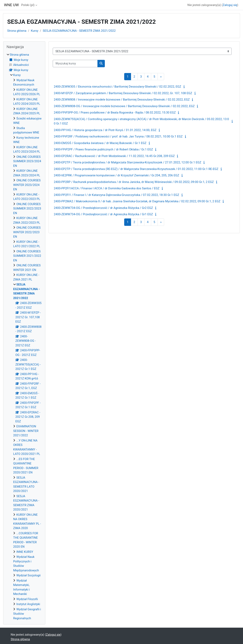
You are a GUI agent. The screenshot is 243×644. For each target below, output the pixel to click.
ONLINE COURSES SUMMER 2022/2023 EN (27, 209)
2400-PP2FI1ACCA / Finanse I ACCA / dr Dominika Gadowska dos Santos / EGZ (107, 188)
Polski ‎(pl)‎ (28, 5)
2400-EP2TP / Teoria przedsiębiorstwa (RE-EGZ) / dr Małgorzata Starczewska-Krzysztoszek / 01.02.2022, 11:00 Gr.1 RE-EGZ (136, 169)
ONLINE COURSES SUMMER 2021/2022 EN (27, 256)
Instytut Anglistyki (28, 604)
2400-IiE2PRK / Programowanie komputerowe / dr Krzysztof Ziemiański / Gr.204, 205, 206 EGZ (116, 175)
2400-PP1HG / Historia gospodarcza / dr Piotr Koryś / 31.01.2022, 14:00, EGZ (105, 130)
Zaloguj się (230, 5)
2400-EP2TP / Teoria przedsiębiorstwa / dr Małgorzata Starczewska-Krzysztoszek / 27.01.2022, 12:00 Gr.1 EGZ (127, 162)
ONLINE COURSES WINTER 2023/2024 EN (27, 185)
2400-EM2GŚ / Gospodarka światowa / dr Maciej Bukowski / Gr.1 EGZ (100, 143)
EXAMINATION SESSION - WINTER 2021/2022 (26, 431)
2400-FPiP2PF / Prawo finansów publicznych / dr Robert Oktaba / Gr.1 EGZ (103, 149)
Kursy (34, 31)
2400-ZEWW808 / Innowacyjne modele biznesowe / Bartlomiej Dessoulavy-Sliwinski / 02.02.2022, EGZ (122, 100)
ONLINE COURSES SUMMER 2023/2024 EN (27, 161)
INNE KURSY (25, 552)
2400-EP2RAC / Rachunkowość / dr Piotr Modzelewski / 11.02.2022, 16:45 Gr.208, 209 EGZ (114, 156)
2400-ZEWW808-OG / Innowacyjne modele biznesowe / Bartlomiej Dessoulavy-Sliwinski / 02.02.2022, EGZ (124, 106)
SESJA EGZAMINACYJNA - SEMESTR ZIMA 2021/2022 (79, 31)
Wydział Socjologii (28, 575)
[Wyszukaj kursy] (75, 64)
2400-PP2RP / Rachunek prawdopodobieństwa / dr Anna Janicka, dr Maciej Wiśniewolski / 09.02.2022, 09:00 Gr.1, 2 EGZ (134, 182)
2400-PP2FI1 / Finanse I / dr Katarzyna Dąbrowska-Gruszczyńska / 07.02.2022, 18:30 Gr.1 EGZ (116, 195)
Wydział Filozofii (27, 599)
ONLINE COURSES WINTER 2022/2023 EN (27, 232)
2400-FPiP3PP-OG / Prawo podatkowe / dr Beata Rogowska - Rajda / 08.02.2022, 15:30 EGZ (115, 113)
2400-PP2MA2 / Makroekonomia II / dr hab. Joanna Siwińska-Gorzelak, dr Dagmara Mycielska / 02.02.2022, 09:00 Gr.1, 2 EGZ (137, 201)
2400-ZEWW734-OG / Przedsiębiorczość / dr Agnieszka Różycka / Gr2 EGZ (103, 208)
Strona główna (17, 31)
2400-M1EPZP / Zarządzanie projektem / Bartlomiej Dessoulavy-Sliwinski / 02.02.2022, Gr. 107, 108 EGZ (123, 93)
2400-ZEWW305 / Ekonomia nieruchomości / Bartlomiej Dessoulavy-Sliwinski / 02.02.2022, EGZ (117, 87)
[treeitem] (24, 336)
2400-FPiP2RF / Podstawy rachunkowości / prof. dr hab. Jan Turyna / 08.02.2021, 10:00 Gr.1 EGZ (118, 136)
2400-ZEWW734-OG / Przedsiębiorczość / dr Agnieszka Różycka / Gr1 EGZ (103, 214)
